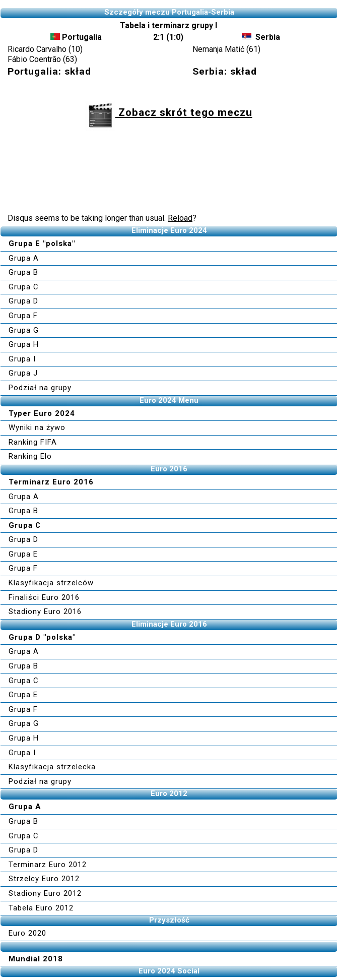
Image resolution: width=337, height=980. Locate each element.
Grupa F (23, 316)
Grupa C (23, 287)
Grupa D (23, 301)
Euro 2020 (27, 933)
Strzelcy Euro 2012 (44, 879)
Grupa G (24, 330)
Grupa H (24, 344)
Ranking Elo (30, 456)
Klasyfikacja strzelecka (52, 767)
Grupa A (24, 258)
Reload (180, 218)
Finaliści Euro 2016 (44, 597)
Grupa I (22, 359)
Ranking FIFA (33, 442)
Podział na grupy (40, 388)
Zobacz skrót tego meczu (169, 112)
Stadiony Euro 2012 (45, 893)
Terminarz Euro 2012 (48, 865)
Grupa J (23, 373)
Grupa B (23, 272)
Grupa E (23, 554)
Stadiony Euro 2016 (45, 611)
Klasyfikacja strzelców (51, 583)
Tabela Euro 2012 (41, 908)
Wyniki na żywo (37, 427)
